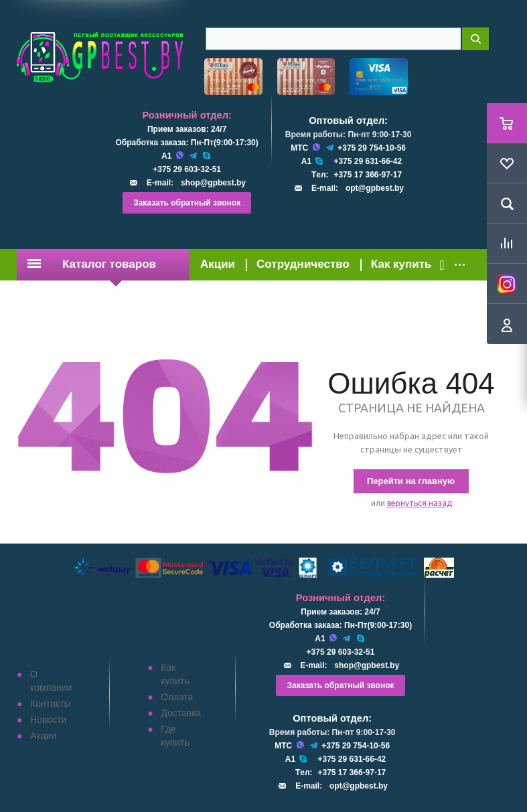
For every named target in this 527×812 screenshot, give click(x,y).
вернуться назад (420, 503)
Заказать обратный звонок (187, 203)
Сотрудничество (303, 264)
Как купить (401, 264)
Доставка (181, 713)
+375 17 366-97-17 (368, 175)
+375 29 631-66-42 (368, 161)
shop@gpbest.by (213, 183)
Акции (218, 264)
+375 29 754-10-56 (372, 148)
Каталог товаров (92, 264)
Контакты (50, 704)
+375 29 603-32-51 (187, 169)
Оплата (177, 697)
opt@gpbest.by (375, 188)
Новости (48, 720)
